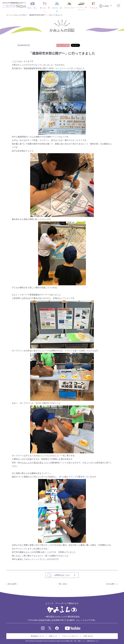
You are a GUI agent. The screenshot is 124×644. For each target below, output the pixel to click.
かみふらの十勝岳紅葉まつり (35, 463)
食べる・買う (45, 7)
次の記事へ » (112, 584)
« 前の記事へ (12, 584)
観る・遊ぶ (33, 6)
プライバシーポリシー (70, 636)
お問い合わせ (88, 636)
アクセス (94, 6)
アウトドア (69, 6)
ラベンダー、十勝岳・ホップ (81, 6)
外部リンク (53, 636)
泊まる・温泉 (57, 7)
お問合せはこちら (62, 575)
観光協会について (37, 636)
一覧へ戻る (62, 584)
